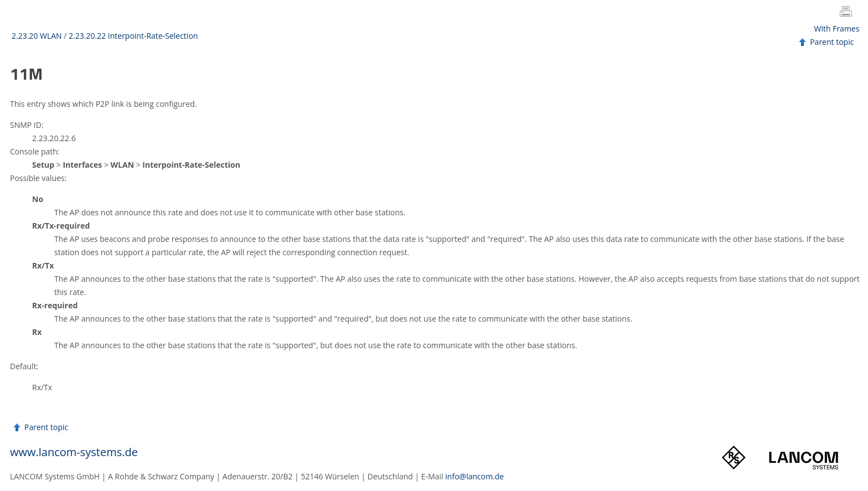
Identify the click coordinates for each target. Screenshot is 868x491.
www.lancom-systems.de (74, 452)
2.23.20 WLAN (37, 36)
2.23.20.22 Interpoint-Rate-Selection (133, 36)
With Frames (837, 29)
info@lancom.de (474, 476)
